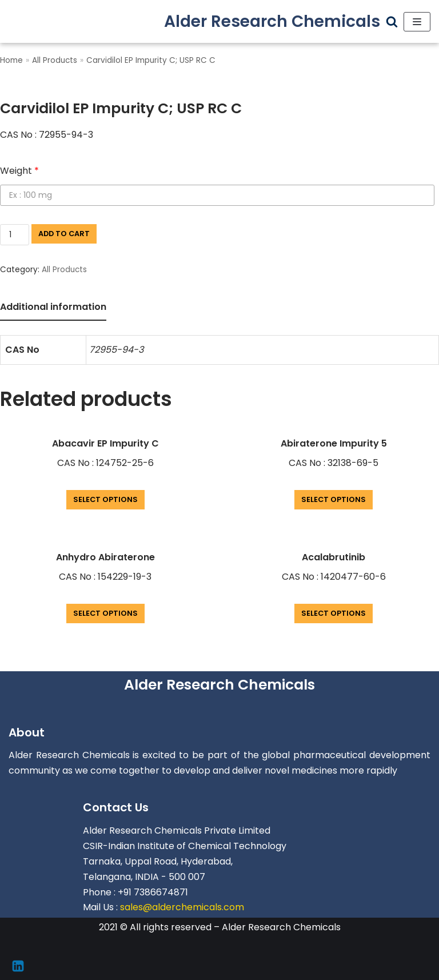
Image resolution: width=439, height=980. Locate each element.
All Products (55, 60)
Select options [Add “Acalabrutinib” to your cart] (334, 613)
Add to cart (64, 234)
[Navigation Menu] (417, 22)
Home (11, 60)
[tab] (53, 308)
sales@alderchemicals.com (182, 907)
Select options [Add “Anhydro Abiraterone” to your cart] (105, 613)
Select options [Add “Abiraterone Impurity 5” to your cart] (334, 499)
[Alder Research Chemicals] (272, 21)
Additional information (53, 307)
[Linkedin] (18, 966)
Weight (19, 171)
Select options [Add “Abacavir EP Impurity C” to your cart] (105, 499)
